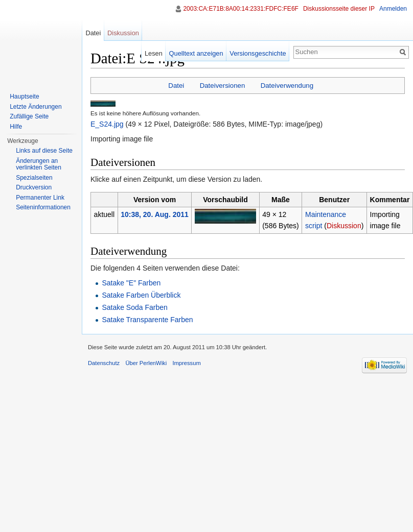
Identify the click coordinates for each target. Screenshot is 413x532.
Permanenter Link (40, 198)
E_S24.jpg (107, 124)
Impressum (186, 363)
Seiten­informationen (43, 207)
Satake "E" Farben (131, 283)
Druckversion (34, 187)
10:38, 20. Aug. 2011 (155, 214)
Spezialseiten (34, 178)
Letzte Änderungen (36, 107)
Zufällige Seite (29, 116)
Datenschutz (104, 363)
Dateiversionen (223, 86)
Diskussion (344, 226)
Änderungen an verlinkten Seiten (39, 164)
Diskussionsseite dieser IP (339, 9)
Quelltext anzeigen (196, 53)
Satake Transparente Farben (147, 320)
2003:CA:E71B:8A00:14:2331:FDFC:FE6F (240, 9)
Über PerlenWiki (146, 363)
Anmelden (393, 9)
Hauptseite (24, 96)
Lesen (154, 53)
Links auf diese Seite (44, 151)
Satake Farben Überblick (141, 295)
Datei (176, 86)
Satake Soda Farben (134, 307)
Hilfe (16, 127)
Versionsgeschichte (258, 53)
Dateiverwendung (287, 86)
